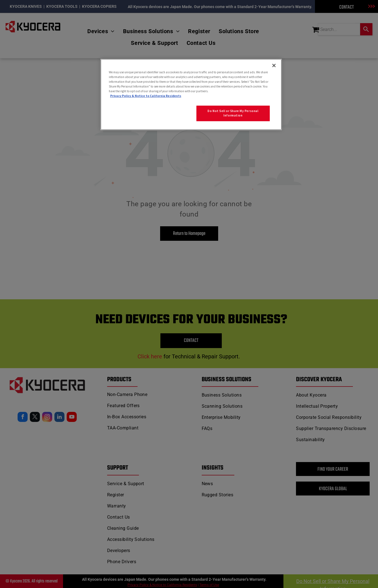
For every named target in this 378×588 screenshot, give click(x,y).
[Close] (274, 65)
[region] (191, 94)
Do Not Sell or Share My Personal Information (233, 113)
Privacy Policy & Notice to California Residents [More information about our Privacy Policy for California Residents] (146, 96)
